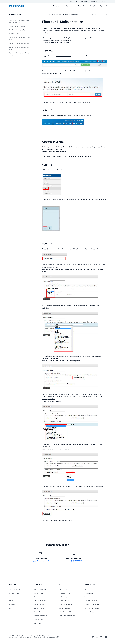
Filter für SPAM (13, 34)
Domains (57, 6)
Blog (71, 1)
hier (91, 156)
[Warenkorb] (105, 6)
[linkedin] (106, 637)
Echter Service (85, 1)
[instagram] (97, 637)
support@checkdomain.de (41, 561)
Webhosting (83, 6)
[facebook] (93, 637)
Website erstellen (69, 6)
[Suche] (101, 6)
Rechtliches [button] (90, 585)
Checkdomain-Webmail (55, 14)
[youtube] (101, 637)
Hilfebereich (94, 1)
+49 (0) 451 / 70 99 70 (74, 561)
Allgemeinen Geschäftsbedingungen (49, 638)
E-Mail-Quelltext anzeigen (17, 26)
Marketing (94, 6)
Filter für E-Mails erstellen (17, 30)
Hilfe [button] (61, 585)
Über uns (77, 1)
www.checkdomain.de (64, 56)
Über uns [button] (12, 585)
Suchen (93, 14)
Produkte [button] (38, 585)
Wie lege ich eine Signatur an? (19, 43)
